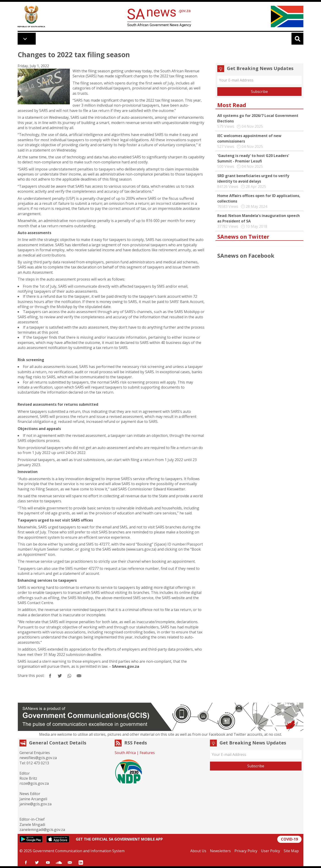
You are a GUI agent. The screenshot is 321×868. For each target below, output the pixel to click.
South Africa (125, 753)
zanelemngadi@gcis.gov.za (42, 830)
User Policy (271, 851)
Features (147, 753)
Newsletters (220, 851)
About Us (198, 851)
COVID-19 (289, 839)
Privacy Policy (246, 851)
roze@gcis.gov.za (34, 783)
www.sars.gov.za (141, 549)
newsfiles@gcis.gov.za (38, 758)
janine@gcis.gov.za (35, 804)
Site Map (291, 851)
